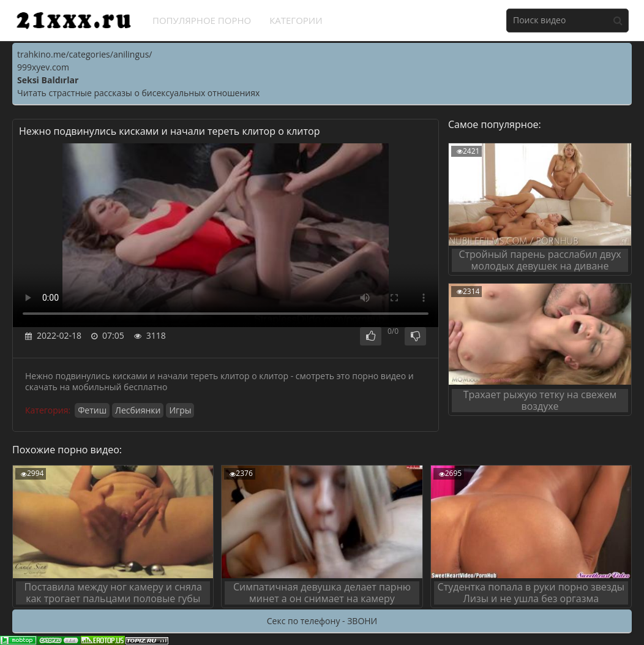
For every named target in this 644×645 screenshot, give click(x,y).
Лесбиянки (138, 410)
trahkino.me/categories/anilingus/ (84, 54)
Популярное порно (202, 20)
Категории (296, 20)
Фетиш (92, 410)
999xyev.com (43, 67)
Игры (180, 410)
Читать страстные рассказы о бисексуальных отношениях (138, 93)
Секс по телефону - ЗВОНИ (322, 621)
